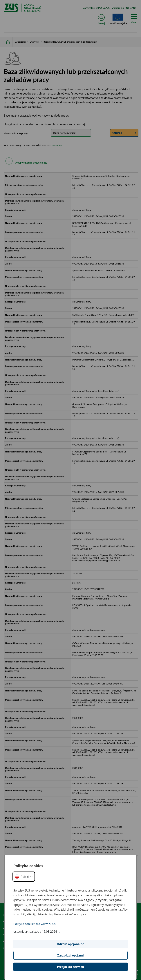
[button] (24, 877)
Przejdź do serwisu (70, 967)
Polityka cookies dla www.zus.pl (35, 924)
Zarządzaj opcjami (70, 955)
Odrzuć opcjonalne (71, 944)
